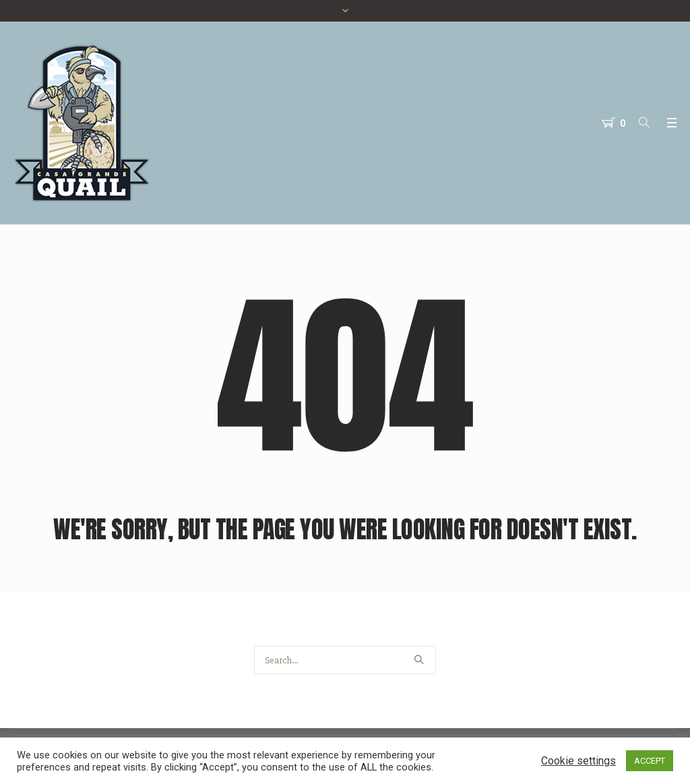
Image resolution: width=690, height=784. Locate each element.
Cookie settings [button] (578, 761)
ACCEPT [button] (650, 761)
